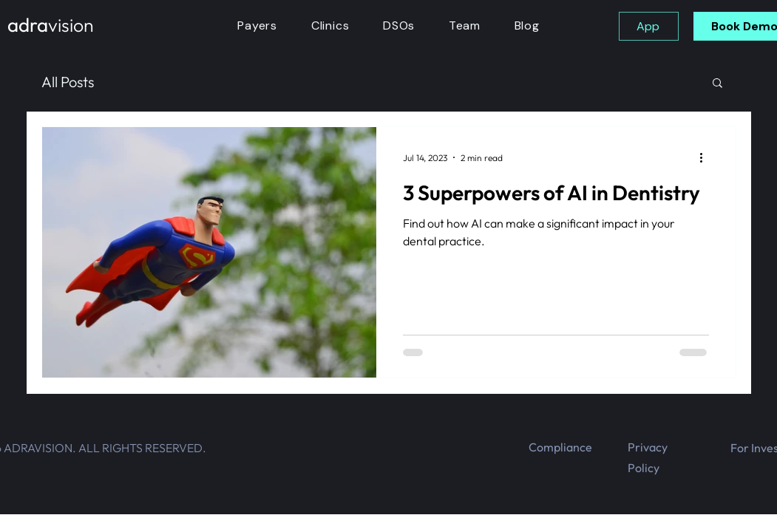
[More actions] (707, 157)
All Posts (68, 82)
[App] (649, 26)
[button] (717, 84)
